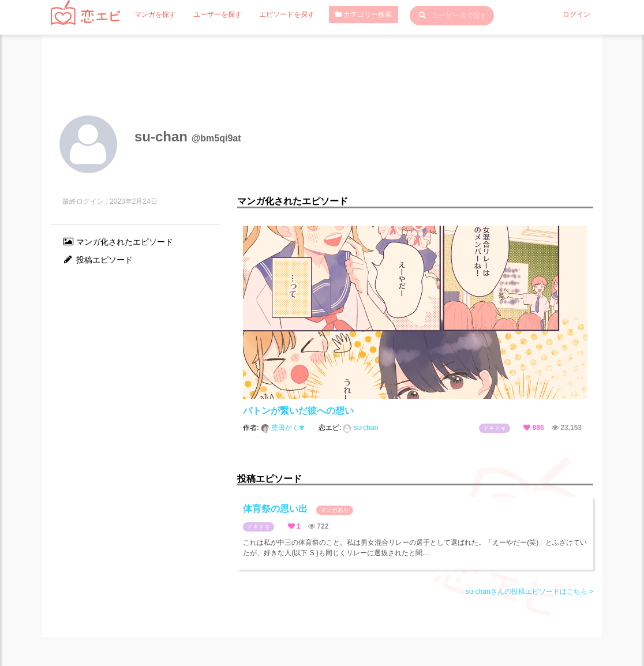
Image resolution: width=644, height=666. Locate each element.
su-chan (360, 428)
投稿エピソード (98, 260)
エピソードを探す (287, 14)
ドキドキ (495, 428)
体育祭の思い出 (298, 509)
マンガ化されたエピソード (118, 242)
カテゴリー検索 (364, 14)
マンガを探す (155, 14)
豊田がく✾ (284, 428)
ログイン (576, 14)
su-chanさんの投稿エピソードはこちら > (529, 592)
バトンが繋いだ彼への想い (298, 411)
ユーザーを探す (218, 14)
